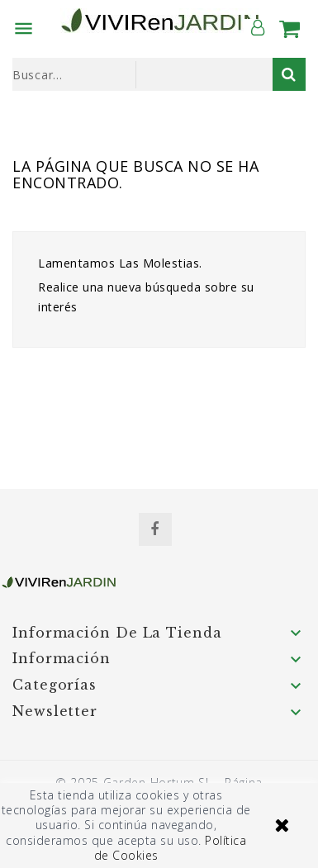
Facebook (155, 529)
